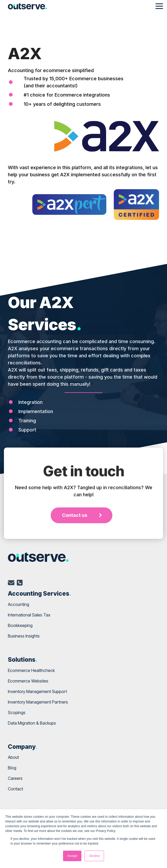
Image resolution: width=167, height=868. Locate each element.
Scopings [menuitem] (17, 713)
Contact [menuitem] (15, 789)
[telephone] (20, 584)
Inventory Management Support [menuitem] (37, 691)
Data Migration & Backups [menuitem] (32, 723)
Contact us (75, 570)
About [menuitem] (13, 757)
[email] (11, 584)
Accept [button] (72, 856)
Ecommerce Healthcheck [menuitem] (31, 670)
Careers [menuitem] (15, 778)
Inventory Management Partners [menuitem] (38, 702)
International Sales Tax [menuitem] (29, 615)
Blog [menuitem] (12, 768)
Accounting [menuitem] (19, 604)
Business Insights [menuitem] (24, 636)
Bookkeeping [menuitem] (20, 625)
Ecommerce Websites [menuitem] (28, 681)
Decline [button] (94, 856)
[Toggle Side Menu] (159, 6)
